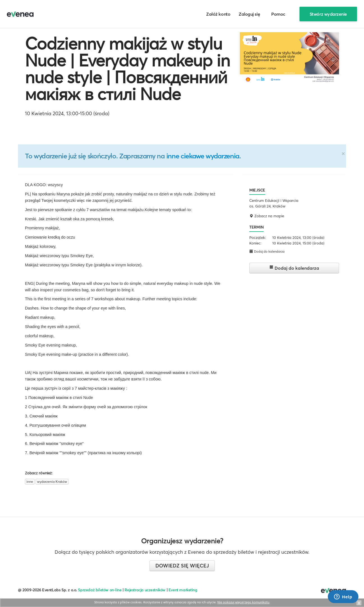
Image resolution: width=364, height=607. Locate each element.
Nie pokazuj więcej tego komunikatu (243, 602)
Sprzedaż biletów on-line (100, 590)
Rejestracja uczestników (145, 590)
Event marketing (183, 590)
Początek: (258, 237)
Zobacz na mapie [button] (267, 216)
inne (30, 482)
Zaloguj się (249, 14)
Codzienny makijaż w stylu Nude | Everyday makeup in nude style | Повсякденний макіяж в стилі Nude (127, 69)
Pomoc (278, 14)
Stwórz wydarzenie (328, 14)
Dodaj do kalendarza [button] (267, 251)
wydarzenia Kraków (52, 482)
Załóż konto (218, 14)
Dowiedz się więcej (182, 566)
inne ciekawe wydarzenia (203, 156)
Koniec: (255, 243)
